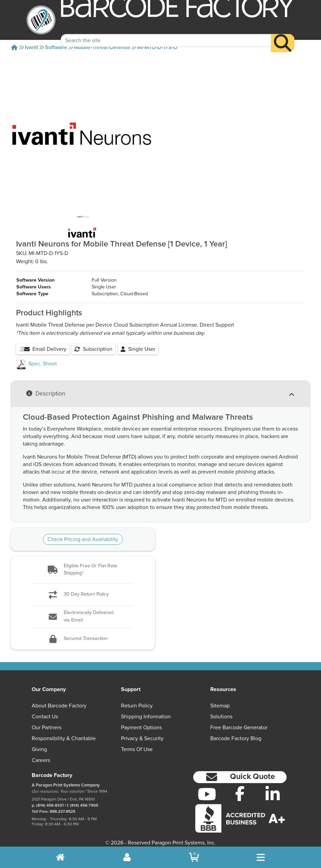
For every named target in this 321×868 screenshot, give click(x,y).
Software (56, 47)
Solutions (221, 710)
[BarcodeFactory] (41, 20)
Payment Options (141, 721)
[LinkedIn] (273, 787)
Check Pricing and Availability (83, 533)
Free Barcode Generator (239, 721)
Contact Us (45, 710)
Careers (41, 753)
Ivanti (32, 47)
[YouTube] (207, 787)
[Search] (283, 34)
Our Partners (47, 721)
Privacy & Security (142, 732)
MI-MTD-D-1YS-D (157, 47)
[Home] (14, 47)
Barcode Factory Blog (236, 732)
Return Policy (137, 699)
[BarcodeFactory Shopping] (194, 857)
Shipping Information (146, 710)
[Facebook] (240, 787)
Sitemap (220, 699)
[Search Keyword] (166, 32)
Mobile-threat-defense (102, 47)
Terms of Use (137, 743)
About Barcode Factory (59, 699)
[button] (83, 563)
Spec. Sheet (36, 357)
